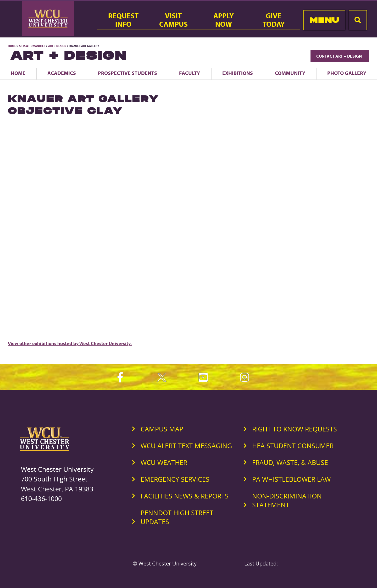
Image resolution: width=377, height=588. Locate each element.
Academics (62, 73)
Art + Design (57, 46)
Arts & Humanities (32, 46)
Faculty (190, 73)
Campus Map (162, 429)
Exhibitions (238, 73)
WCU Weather (164, 462)
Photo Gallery (347, 73)
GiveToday (274, 20)
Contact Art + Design (340, 56)
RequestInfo (123, 20)
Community (290, 73)
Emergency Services (175, 479)
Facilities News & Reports (185, 496)
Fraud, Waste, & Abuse (290, 462)
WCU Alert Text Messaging (186, 446)
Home (12, 46)
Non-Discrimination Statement (287, 500)
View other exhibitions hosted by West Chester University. (70, 343)
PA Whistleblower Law (291, 479)
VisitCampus (173, 20)
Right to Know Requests (295, 429)
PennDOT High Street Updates (177, 517)
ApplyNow (224, 20)
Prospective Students (127, 73)
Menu (324, 20)
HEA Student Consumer (293, 446)
